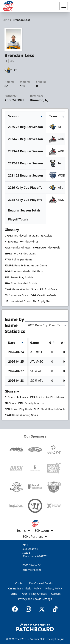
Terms (13, 594)
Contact (20, 583)
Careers (56, 594)
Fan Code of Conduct (42, 583)
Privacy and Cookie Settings (35, 599)
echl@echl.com (32, 570)
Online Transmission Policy (25, 588)
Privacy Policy (54, 588)
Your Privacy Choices (34, 594)
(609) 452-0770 (31, 565)
